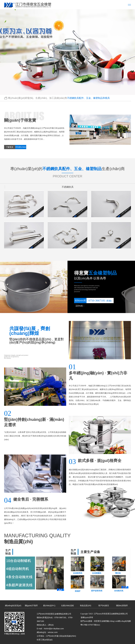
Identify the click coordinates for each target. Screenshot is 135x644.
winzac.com (53, 631)
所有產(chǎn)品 (21, 148)
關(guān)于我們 (31, 604)
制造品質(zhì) (86, 604)
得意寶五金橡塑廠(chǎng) (104, 620)
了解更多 (10, 147)
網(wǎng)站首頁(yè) (13, 604)
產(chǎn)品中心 (49, 604)
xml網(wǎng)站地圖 (123, 620)
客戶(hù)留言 (104, 604)
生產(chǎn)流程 (67, 604)
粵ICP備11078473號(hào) (90, 624)
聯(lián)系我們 (122, 604)
